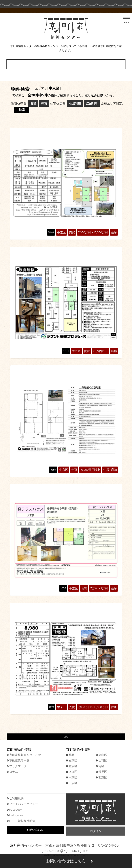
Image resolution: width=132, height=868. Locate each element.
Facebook (16, 810)
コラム (14, 772)
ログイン (96, 831)
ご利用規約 (16, 798)
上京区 (73, 772)
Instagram (16, 815)
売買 (44, 103)
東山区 (103, 755)
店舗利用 (92, 103)
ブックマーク (18, 766)
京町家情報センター (96, 811)
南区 (101, 766)
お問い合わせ (35, 830)
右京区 (73, 760)
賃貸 (33, 103)
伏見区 (103, 772)
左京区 (73, 766)
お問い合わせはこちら (66, 861)
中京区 (73, 777)
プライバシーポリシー (24, 804)
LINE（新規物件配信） (24, 821)
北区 (72, 755)
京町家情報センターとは (25, 755)
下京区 (73, 783)
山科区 (103, 760)
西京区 (103, 777)
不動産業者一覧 (19, 760)
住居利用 (75, 103)
